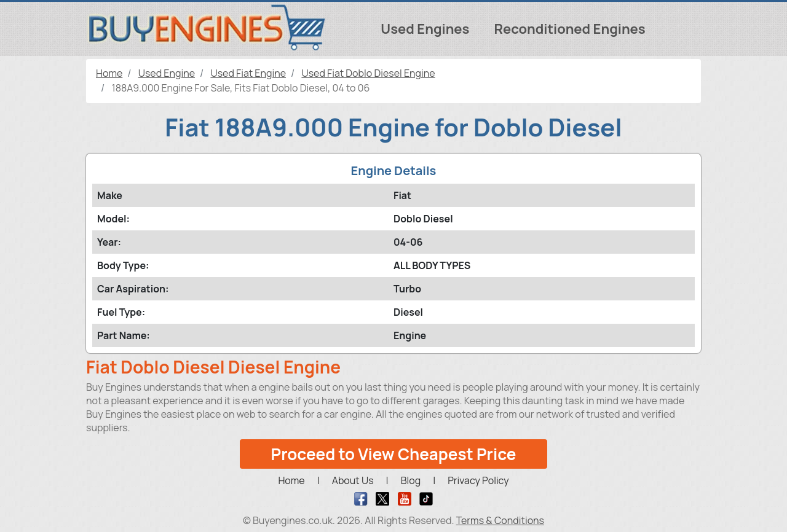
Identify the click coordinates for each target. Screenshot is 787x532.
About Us (353, 480)
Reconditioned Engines (569, 29)
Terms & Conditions (500, 520)
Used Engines (425, 29)
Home (291, 480)
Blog (411, 480)
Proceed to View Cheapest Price (394, 454)
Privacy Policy (478, 480)
